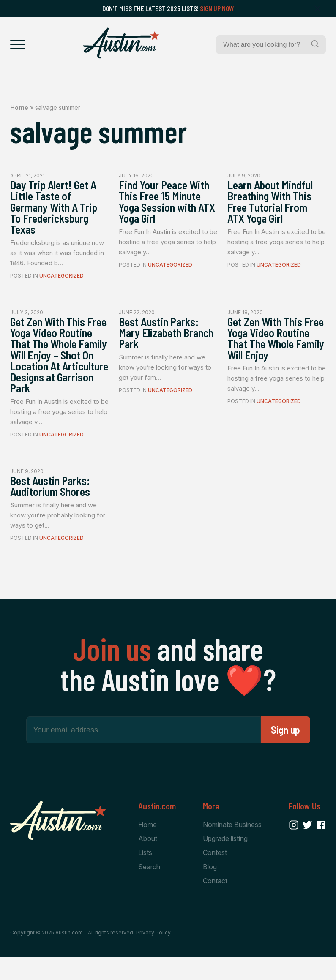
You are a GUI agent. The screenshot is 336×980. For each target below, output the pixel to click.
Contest (215, 875)
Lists (145, 875)
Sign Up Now (217, 8)
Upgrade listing (225, 861)
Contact (215, 904)
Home (19, 108)
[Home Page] (121, 43)
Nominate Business (232, 847)
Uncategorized (61, 279)
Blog (210, 890)
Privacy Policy (153, 956)
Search (149, 890)
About (148, 861)
